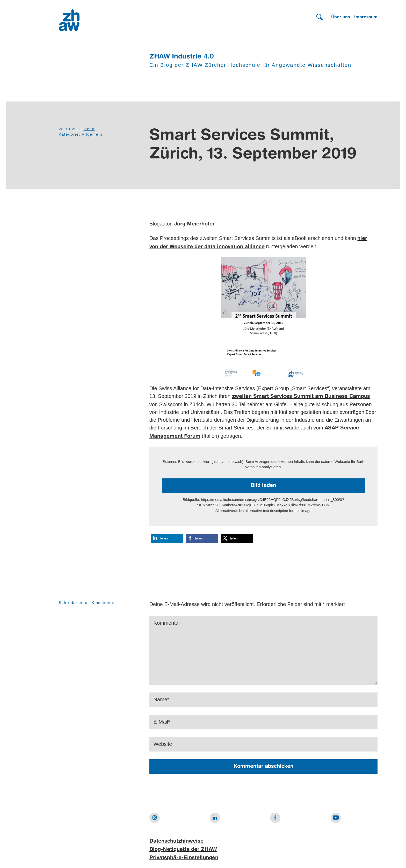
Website (163, 744)
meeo (89, 129)
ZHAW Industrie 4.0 (182, 57)
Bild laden (263, 486)
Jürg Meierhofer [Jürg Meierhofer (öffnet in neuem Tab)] (194, 224)
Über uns (341, 17)
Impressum (366, 17)
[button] (167, 538)
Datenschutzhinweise (176, 841)
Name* (161, 700)
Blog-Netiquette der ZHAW (183, 850)
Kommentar (167, 623)
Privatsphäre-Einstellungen (184, 858)
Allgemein (92, 134)
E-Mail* (162, 722)
